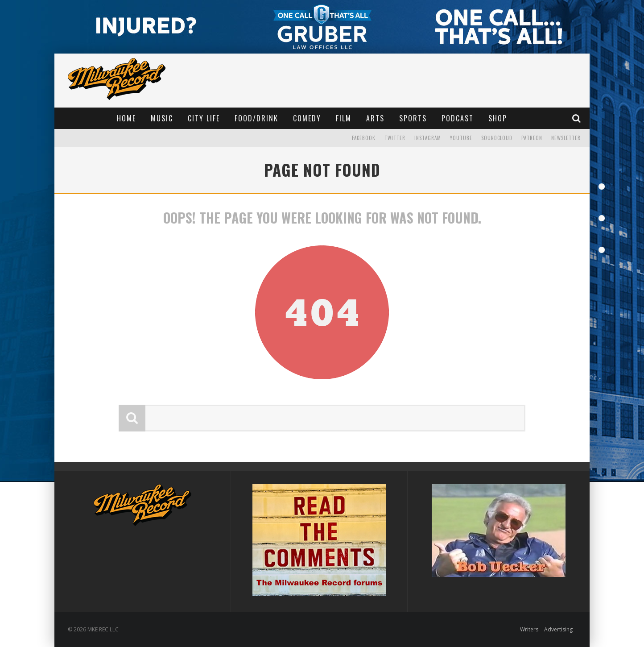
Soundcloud (497, 138)
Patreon (532, 138)
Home (126, 118)
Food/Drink (256, 118)
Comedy (307, 118)
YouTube (461, 138)
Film (344, 118)
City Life (204, 118)
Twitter (395, 138)
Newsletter (566, 138)
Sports (413, 118)
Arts (375, 118)
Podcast (458, 118)
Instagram (428, 138)
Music (162, 118)
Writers (529, 629)
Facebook (364, 138)
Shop (498, 118)
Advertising (558, 629)
